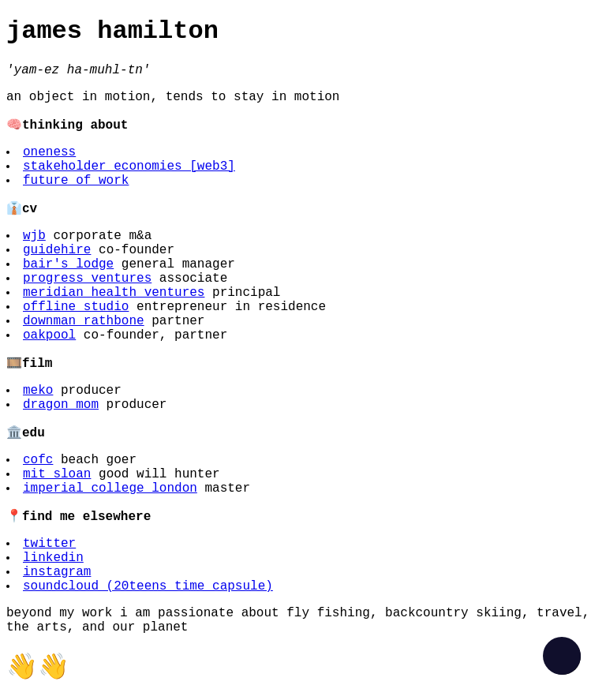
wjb (34, 236)
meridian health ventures (114, 293)
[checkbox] (562, 656)
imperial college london (110, 489)
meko (38, 391)
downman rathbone (84, 321)
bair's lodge (68, 264)
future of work (76, 181)
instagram (57, 572)
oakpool (49, 335)
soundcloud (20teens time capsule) (148, 586)
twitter (49, 544)
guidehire (57, 250)
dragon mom (61, 405)
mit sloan (57, 474)
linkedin (53, 558)
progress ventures (87, 279)
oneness (49, 152)
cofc (38, 460)
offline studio (76, 307)
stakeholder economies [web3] (129, 167)
